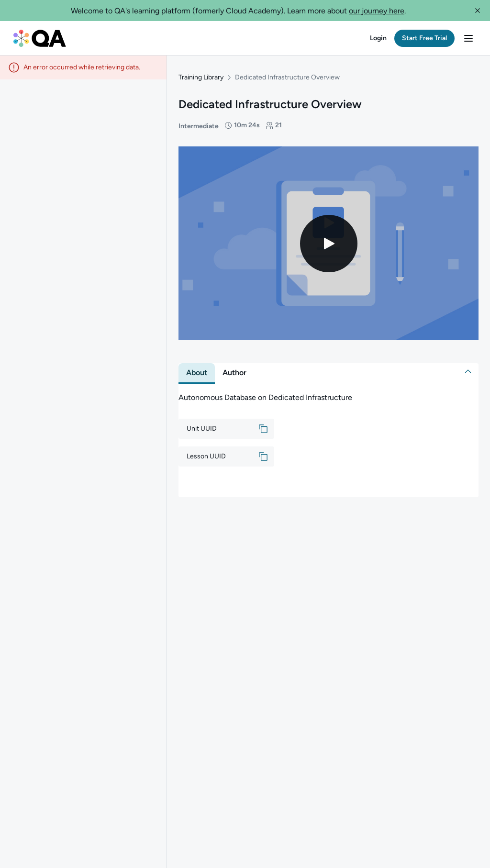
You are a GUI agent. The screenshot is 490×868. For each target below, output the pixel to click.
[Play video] (329, 244)
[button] (478, 11)
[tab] (197, 373)
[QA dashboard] (40, 38)
